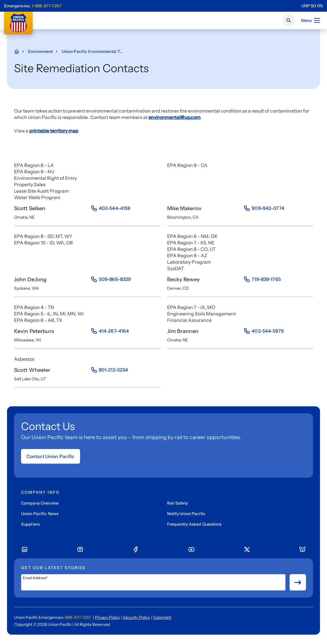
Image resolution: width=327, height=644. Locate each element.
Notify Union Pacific (186, 514)
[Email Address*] (153, 582)
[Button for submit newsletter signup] (298, 582)
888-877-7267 (78, 617)
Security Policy (136, 617)
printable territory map (54, 131)
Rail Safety (178, 503)
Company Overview (40, 503)
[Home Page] (20, 51)
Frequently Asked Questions (194, 524)
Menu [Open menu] (311, 20)
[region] (312, 6)
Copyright (162, 617)
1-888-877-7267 (47, 6)
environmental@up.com (174, 117)
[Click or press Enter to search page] (289, 20)
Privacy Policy (107, 617)
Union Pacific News (40, 514)
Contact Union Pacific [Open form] (51, 456)
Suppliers (30, 524)
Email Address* (35, 578)
